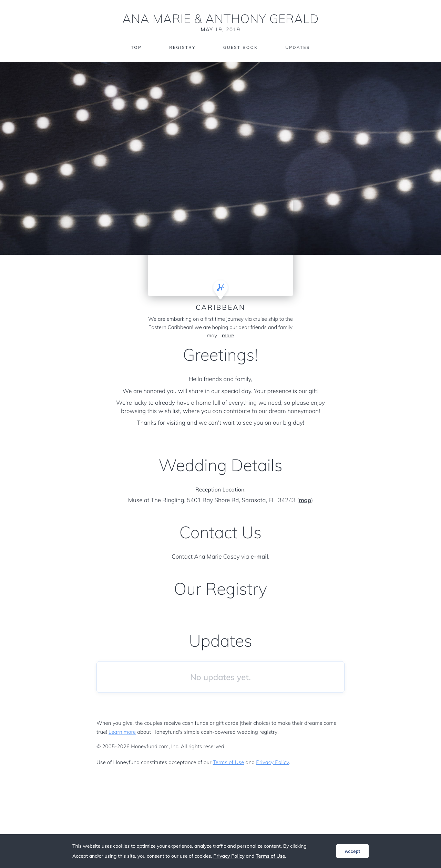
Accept (352, 851)
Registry (182, 47)
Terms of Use (229, 762)
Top (136, 47)
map (305, 500)
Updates (298, 47)
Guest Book (240, 47)
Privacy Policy (272, 762)
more (228, 335)
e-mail (259, 557)
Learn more (122, 732)
